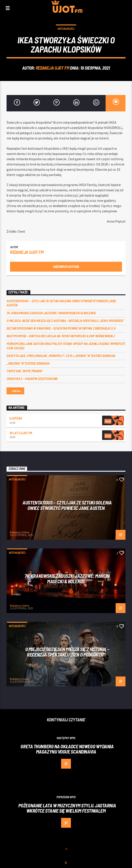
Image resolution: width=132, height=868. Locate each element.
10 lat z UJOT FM (21, 433)
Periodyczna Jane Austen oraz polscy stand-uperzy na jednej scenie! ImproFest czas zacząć (66, 346)
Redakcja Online (19, 532)
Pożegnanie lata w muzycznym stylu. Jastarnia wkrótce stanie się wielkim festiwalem (67, 808)
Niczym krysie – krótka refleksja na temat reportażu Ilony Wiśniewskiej (61, 336)
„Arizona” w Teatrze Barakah (28, 363)
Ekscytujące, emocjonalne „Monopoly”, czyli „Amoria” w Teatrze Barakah (61, 356)
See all (15, 391)
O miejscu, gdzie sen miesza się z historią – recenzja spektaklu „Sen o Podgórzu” (65, 321)
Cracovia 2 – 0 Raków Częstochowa (32, 379)
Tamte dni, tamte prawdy (24, 371)
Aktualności (66, 29)
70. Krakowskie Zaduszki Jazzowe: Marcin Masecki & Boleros (51, 313)
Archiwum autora (66, 266)
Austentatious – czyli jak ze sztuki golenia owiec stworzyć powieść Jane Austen (61, 303)
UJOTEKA (16, 418)
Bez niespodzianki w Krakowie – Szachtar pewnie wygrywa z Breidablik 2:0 (61, 328)
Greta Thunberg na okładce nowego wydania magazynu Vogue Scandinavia (67, 749)
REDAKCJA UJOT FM (52, 68)
